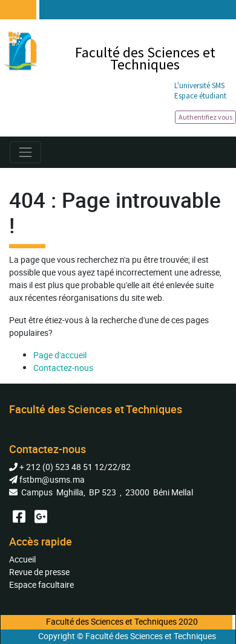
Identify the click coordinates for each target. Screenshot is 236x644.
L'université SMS (199, 85)
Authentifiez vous (205, 117)
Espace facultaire (41, 584)
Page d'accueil (60, 355)
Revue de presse (39, 572)
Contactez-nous (63, 368)
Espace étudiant (200, 96)
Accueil (22, 559)
